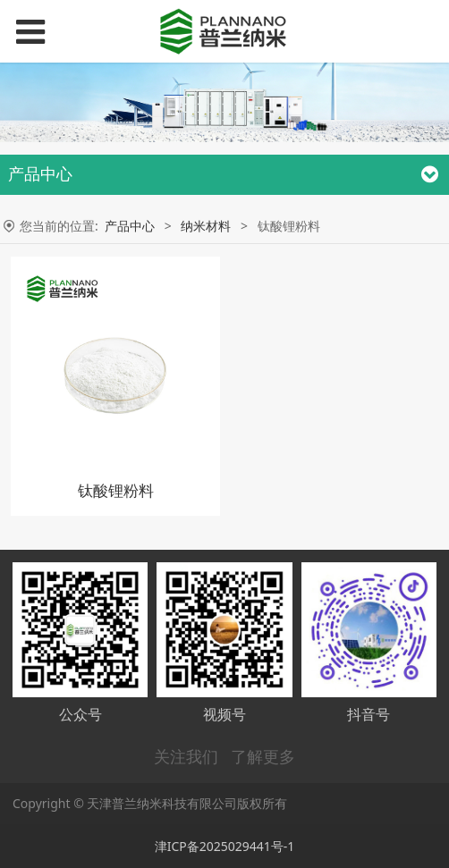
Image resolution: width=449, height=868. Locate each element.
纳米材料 (206, 226)
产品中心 (130, 226)
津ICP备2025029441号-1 (225, 846)
